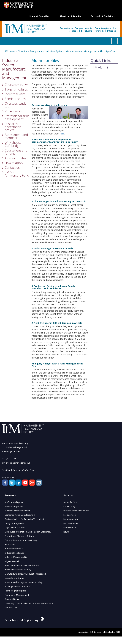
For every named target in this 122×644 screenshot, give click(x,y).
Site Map (6, 470)
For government (71, 518)
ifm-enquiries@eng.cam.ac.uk (16, 463)
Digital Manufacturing (15, 526)
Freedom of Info (20, 470)
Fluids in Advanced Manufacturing (21, 538)
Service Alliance (12, 595)
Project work (13, 111)
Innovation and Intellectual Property (22, 563)
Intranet (111, 31)
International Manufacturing (18, 567)
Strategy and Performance (17, 583)
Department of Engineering (24, 616)
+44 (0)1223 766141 (11, 459)
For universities (103, 28)
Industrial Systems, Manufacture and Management (14, 69)
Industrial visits (15, 94)
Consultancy (69, 506)
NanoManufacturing (14, 575)
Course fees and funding (16, 152)
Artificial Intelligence (14, 502)
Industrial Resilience (14, 551)
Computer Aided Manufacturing (20, 514)
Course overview (16, 85)
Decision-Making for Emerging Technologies (25, 518)
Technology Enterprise (15, 587)
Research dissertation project (13, 127)
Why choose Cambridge (13, 144)
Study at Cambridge (39, 16)
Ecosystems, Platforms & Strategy (21, 534)
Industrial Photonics (14, 546)
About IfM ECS (70, 502)
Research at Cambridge (103, 16)
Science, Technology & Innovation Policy (24, 579)
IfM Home (10, 51)
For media (100, 31)
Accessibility (84, 628)
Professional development (76, 510)
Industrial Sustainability (16, 555)
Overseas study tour (15, 105)
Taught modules (16, 89)
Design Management (15, 522)
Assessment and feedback (16, 136)
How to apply (14, 163)
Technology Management (17, 591)
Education (22, 51)
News (66, 530)
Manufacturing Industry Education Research (26, 571)
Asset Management (14, 506)
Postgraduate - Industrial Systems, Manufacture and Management (64, 51)
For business (66, 28)
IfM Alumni (100, 67)
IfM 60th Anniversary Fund (17, 174)
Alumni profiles (107, 51)
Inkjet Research (12, 559)
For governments (84, 28)
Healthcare (10, 542)
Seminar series (15, 99)
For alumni (87, 31)
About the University (70, 16)
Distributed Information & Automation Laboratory (28, 530)
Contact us (12, 168)
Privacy (33, 470)
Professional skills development (17, 117)
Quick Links (101, 61)
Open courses (70, 526)
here (62, 134)
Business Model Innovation (18, 510)
